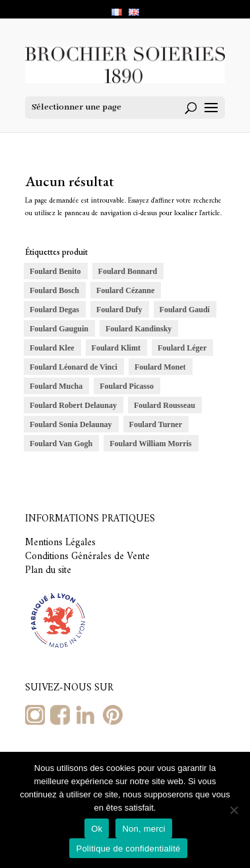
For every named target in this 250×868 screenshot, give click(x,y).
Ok (97, 829)
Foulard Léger (182, 348)
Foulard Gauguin (59, 329)
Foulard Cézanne (125, 290)
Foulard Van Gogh (61, 444)
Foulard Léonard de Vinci (74, 367)
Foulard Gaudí (185, 310)
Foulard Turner (156, 424)
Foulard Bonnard (128, 271)
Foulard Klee (52, 348)
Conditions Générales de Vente (87, 557)
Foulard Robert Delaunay (73, 405)
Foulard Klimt (116, 348)
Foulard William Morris (150, 444)
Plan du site (48, 571)
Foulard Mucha (56, 386)
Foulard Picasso (127, 386)
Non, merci (143, 829)
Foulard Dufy (119, 310)
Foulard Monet (160, 367)
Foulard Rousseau (165, 405)
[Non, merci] (234, 810)
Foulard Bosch (54, 290)
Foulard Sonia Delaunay (71, 424)
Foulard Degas (54, 310)
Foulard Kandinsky (139, 329)
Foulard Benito (55, 271)
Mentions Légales (60, 543)
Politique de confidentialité (128, 849)
